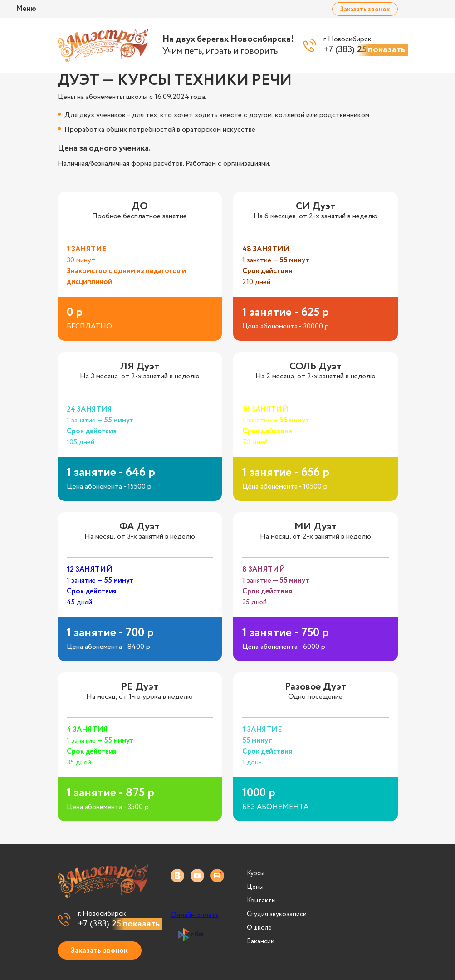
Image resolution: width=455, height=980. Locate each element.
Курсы (256, 873)
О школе (259, 928)
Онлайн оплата (195, 915)
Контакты (261, 901)
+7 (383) (115, 924)
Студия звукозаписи (277, 914)
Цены (255, 887)
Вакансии (261, 941)
